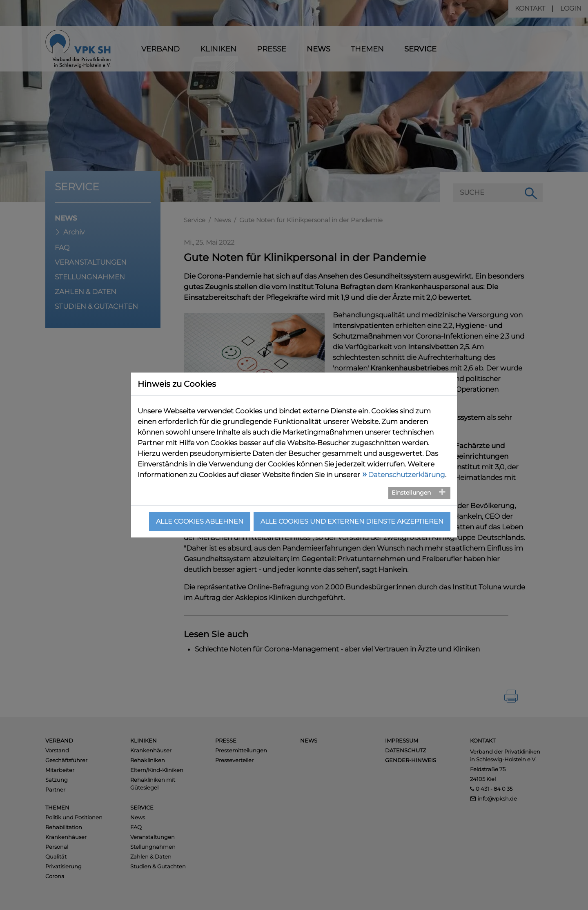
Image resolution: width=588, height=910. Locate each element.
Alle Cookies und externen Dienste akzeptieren (352, 521)
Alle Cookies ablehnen (200, 521)
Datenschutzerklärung (406, 475)
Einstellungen (411, 493)
